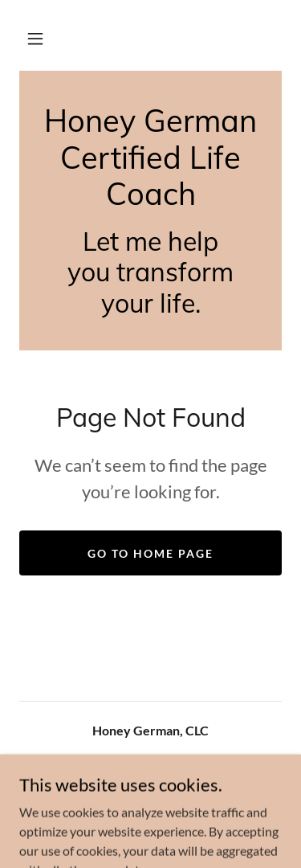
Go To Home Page (150, 553)
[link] (150, 158)
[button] (35, 39)
